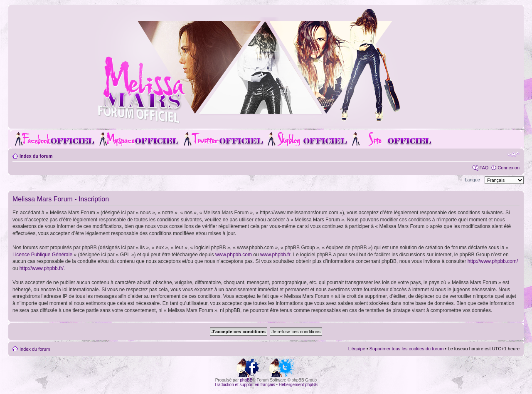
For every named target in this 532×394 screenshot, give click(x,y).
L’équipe (357, 349)
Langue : (474, 180)
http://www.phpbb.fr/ (42, 268)
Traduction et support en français (245, 385)
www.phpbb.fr (275, 255)
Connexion (509, 168)
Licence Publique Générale (42, 255)
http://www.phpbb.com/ (493, 261)
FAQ (484, 168)
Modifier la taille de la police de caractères (514, 154)
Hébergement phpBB (298, 385)
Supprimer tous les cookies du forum (407, 349)
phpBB (246, 380)
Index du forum (36, 156)
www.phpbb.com (234, 255)
